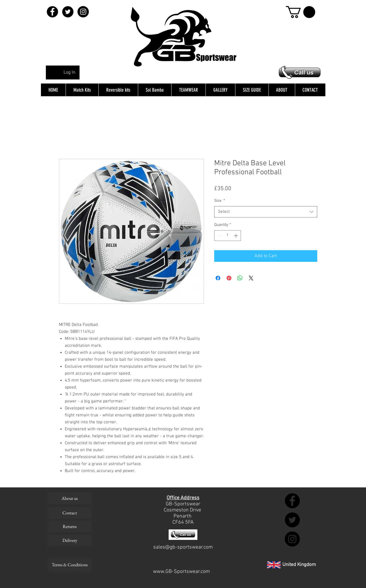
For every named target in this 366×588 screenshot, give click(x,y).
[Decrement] (219, 236)
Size (220, 201)
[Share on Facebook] (218, 278)
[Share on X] (251, 278)
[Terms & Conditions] (70, 565)
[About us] (70, 498)
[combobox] (266, 212)
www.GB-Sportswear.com (181, 572)
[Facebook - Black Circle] (52, 12)
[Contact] (70, 513)
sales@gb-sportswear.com (183, 547)
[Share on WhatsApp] (240, 278)
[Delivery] (70, 540)
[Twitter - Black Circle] (68, 12)
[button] (301, 12)
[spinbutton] (228, 236)
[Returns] (70, 527)
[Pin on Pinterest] (229, 278)
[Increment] (236, 236)
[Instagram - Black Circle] (83, 12)
